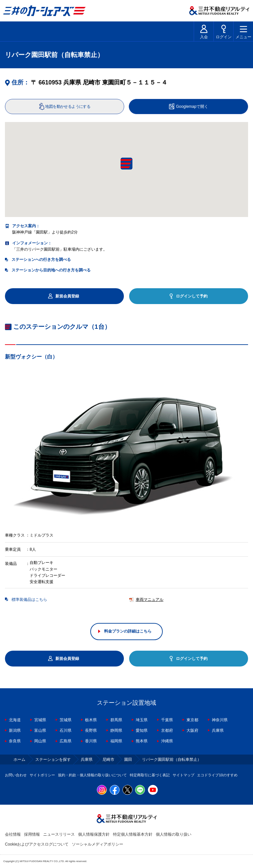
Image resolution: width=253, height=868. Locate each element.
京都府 (167, 730)
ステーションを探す (53, 759)
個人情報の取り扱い (174, 834)
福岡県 (116, 741)
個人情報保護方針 (94, 834)
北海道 (15, 720)
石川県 (66, 730)
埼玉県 (142, 720)
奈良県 (15, 741)
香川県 (91, 741)
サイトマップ (183, 775)
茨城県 (66, 720)
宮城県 (40, 720)
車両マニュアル (150, 600)
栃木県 (91, 720)
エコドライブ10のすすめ (217, 775)
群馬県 (116, 720)
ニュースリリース (59, 834)
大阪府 (192, 730)
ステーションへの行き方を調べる (41, 260)
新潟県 (15, 730)
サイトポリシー (42, 775)
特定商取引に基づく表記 (150, 775)
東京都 (192, 720)
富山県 (40, 730)
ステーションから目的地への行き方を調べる (51, 270)
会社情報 (13, 834)
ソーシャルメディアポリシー (98, 844)
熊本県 (142, 741)
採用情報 (32, 834)
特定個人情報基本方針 (133, 834)
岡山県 (40, 741)
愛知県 (142, 730)
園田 (128, 759)
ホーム (19, 759)
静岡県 (116, 730)
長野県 (91, 730)
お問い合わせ (16, 775)
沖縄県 (167, 741)
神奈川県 (220, 720)
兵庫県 (218, 730)
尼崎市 (108, 759)
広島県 (66, 741)
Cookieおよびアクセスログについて (37, 844)
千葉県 (167, 720)
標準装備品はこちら (29, 600)
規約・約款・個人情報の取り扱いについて (92, 775)
